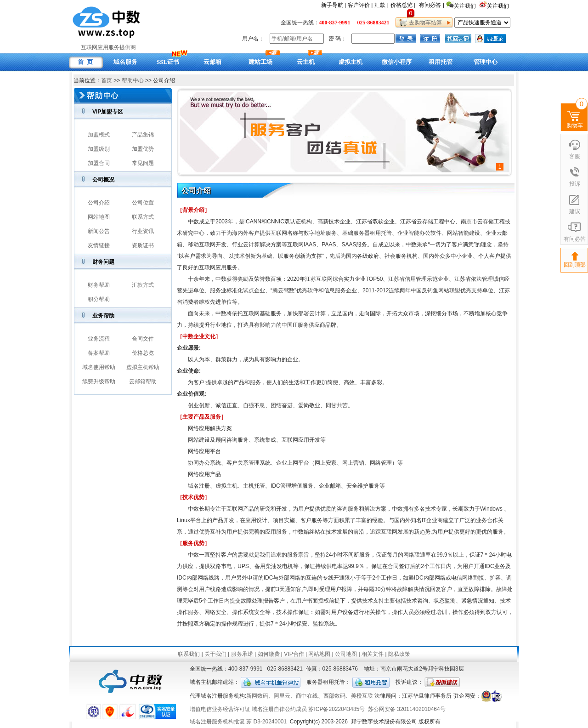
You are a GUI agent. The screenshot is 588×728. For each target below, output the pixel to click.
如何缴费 (269, 654)
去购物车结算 (424, 23)
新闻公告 (99, 231)
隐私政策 (399, 654)
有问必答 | (431, 5)
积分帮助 (99, 299)
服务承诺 (242, 654)
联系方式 (143, 217)
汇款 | (381, 5)
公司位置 (143, 203)
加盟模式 (99, 135)
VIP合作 (294, 654)
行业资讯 (143, 231)
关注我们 (499, 6)
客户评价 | (360, 5)
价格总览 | (403, 5)
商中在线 (307, 696)
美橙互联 (362, 696)
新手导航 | (334, 5)
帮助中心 (133, 80)
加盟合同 (99, 163)
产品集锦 (143, 135)
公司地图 (346, 654)
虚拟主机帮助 (143, 367)
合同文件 (143, 339)
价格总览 (143, 353)
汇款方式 (143, 285)
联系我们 (189, 654)
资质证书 (143, 245)
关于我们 (215, 654)
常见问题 (143, 163)
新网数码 (257, 696)
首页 (107, 80)
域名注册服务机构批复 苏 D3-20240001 (238, 722)
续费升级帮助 (99, 381)
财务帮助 (99, 285)
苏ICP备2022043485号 (336, 709)
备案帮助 (99, 353)
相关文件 (373, 654)
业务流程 (99, 339)
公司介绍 (99, 203)
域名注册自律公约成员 (279, 709)
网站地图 (99, 217)
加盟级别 (99, 149)
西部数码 (334, 696)
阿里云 (282, 696)
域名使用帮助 (99, 367)
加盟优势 (143, 149)
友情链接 (99, 245)
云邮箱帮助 (143, 381)
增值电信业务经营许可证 (220, 709)
